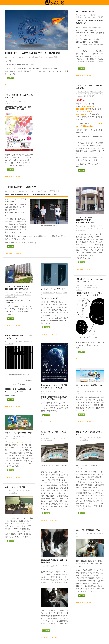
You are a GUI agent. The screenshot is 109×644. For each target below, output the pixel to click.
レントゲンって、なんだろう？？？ (54, 289)
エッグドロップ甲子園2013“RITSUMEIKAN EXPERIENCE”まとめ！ (85, 220)
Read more (9, 85)
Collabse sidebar (3, 3)
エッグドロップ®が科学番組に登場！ (19, 433)
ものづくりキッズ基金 (55, 3)
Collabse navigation (106, 3)
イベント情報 (30, 57)
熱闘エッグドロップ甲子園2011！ (18, 487)
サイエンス (49, 57)
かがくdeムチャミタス (15, 442)
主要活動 (85, 96)
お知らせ (23, 57)
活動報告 (56, 57)
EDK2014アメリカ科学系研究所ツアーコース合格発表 (33, 53)
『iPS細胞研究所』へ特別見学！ (22, 187)
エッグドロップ (40, 57)
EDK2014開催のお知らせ (85, 11)
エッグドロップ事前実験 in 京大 (88, 530)
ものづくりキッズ (13, 57)
